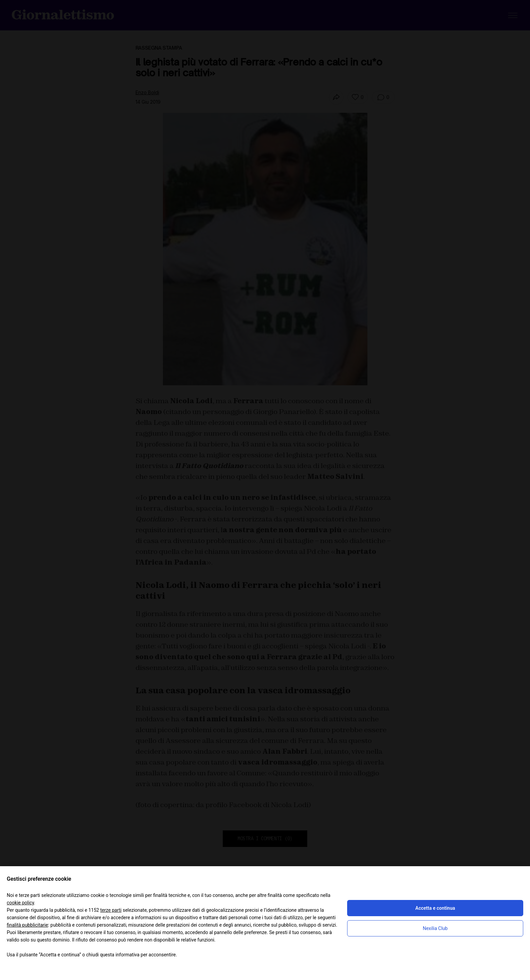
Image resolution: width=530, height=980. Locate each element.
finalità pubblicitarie (27, 925)
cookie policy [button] (20, 903)
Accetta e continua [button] (435, 908)
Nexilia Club (435, 928)
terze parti (111, 910)
